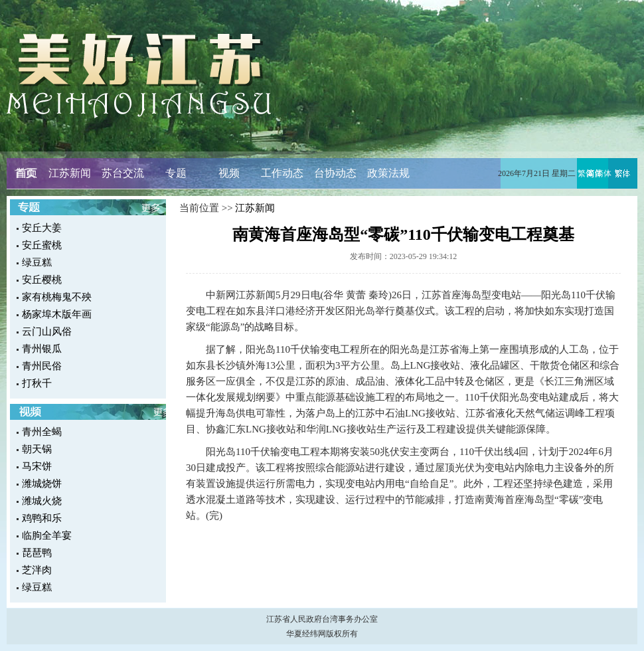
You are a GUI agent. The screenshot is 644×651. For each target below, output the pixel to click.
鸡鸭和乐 (42, 518)
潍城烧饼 (42, 484)
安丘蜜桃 (42, 245)
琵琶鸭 (37, 553)
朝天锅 (37, 449)
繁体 (586, 173)
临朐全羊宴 (47, 535)
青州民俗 (42, 366)
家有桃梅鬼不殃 (57, 297)
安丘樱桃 (42, 280)
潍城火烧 (42, 501)
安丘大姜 (42, 228)
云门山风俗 (47, 331)
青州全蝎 (42, 432)
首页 (25, 173)
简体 (604, 173)
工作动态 (282, 173)
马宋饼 (37, 466)
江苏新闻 (70, 173)
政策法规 (388, 173)
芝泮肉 (37, 570)
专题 (176, 173)
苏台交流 (123, 173)
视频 (229, 173)
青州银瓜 (42, 349)
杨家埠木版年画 (57, 314)
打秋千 (37, 383)
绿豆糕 (37, 262)
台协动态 (335, 173)
